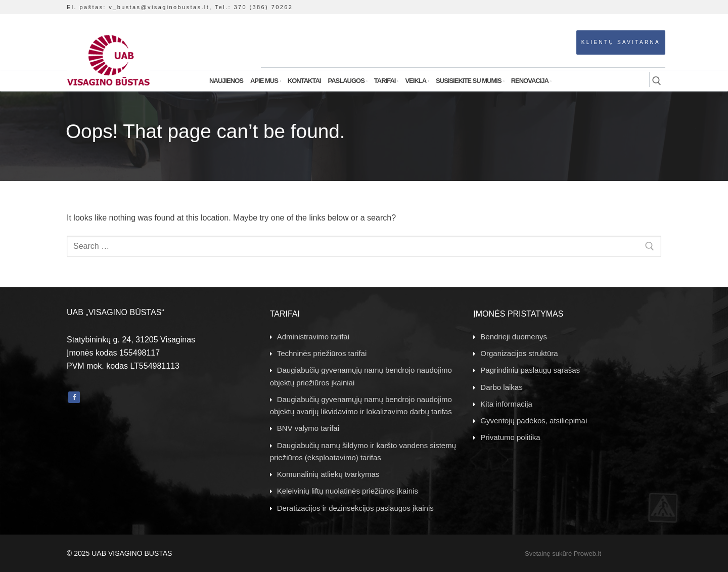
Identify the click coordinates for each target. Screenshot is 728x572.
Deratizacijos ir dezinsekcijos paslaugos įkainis (355, 508)
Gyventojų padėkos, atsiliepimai (534, 421)
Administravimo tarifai (313, 337)
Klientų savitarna (621, 42)
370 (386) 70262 (263, 7)
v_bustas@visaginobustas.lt (159, 7)
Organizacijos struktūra (519, 353)
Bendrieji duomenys (514, 337)
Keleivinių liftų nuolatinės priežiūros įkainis (348, 491)
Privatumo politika (510, 437)
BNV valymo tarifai (308, 428)
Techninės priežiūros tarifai (322, 353)
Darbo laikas (501, 387)
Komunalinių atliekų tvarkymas (328, 474)
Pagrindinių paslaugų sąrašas (530, 370)
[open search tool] (657, 81)
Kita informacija (506, 404)
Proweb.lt (587, 554)
